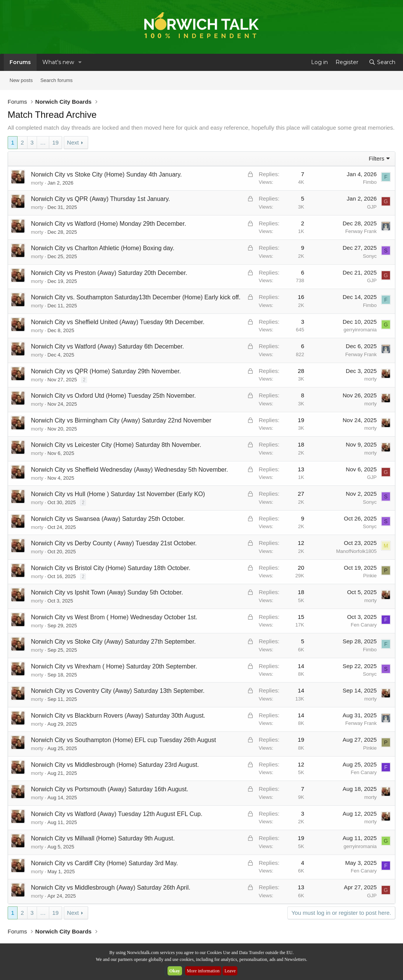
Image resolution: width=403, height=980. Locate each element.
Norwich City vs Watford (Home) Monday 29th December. (109, 224)
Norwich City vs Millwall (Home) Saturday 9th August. (103, 838)
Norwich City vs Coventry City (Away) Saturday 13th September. (118, 691)
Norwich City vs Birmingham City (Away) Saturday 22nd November (121, 420)
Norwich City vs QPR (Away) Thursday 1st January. (101, 199)
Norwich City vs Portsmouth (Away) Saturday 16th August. (110, 789)
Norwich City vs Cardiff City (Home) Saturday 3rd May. (104, 863)
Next (73, 142)
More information (203, 971)
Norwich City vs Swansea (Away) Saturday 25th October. (108, 519)
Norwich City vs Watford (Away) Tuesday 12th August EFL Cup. (117, 814)
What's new (58, 62)
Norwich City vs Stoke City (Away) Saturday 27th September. (113, 642)
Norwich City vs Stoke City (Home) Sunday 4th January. (106, 174)
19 (56, 142)
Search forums (57, 80)
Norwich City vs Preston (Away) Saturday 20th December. (109, 273)
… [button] (43, 142)
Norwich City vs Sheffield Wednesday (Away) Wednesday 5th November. (129, 470)
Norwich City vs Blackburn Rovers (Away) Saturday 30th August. (118, 716)
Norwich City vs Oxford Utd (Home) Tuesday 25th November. (113, 396)
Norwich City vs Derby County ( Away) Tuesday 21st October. (114, 543)
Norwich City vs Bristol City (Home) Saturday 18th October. (111, 568)
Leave (230, 971)
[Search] (382, 62)
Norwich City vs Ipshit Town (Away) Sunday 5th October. (107, 592)
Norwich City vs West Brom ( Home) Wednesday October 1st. (114, 617)
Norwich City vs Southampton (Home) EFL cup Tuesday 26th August (123, 740)
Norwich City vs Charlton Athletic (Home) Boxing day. (103, 248)
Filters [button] (376, 158)
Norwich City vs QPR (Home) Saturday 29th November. (106, 371)
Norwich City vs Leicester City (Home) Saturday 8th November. (116, 445)
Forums (20, 62)
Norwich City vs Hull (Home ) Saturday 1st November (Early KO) (118, 494)
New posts (21, 80)
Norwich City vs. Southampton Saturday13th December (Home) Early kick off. (136, 297)
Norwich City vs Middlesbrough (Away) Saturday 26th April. (111, 888)
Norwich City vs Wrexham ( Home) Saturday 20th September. (114, 666)
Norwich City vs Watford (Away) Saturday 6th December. (107, 346)
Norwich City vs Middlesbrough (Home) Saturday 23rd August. (115, 765)
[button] (80, 62)
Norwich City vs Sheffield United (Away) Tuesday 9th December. (118, 322)
